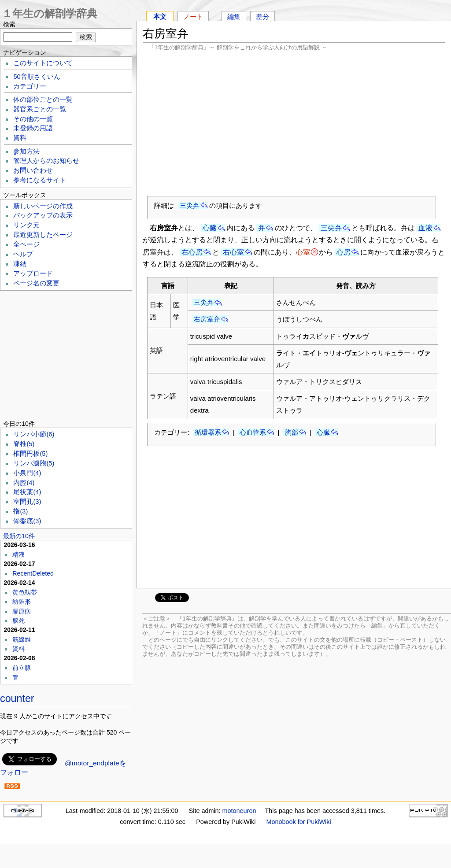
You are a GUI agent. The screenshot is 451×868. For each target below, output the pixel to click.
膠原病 (22, 611)
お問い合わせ (33, 170)
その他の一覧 (33, 119)
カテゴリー (30, 86)
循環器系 (208, 432)
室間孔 (27, 502)
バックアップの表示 (43, 215)
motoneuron (239, 811)
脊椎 (24, 444)
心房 (344, 252)
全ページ (26, 244)
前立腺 (22, 668)
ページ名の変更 (36, 283)
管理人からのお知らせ (46, 161)
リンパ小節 (34, 434)
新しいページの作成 (43, 206)
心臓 (210, 228)
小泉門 (27, 473)
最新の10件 (19, 536)
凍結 (20, 264)
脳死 (18, 621)
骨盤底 (27, 521)
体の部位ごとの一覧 (43, 100)
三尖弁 (190, 205)
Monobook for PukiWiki (299, 822)
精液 (18, 554)
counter (17, 698)
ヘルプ (23, 254)
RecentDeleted (33, 573)
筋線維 (22, 639)
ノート (193, 17)
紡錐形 (22, 602)
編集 (234, 17)
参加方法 (26, 151)
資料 (20, 138)
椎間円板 (30, 454)
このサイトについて (43, 63)
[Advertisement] (294, 123)
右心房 (192, 252)
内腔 (24, 483)
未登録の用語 (33, 128)
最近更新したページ (43, 235)
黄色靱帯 (25, 592)
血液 (425, 228)
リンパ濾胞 (34, 463)
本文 (160, 17)
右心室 (233, 252)
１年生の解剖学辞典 (50, 13)
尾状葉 (27, 492)
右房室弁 (207, 319)
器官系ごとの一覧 (40, 109)
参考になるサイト (40, 180)
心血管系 (253, 432)
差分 (262, 17)
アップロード (33, 273)
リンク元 (26, 225)
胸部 (292, 432)
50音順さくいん (37, 77)
